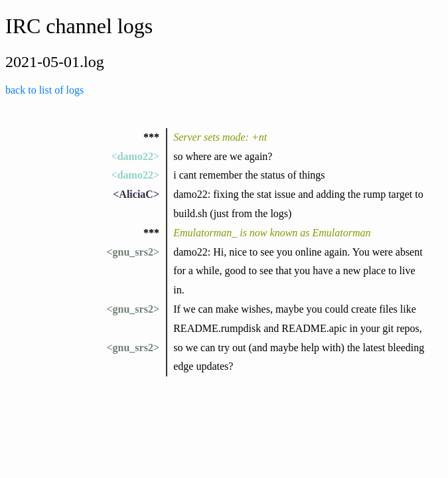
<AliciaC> (136, 194)
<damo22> (135, 156)
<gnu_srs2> (133, 252)
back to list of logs (44, 90)
